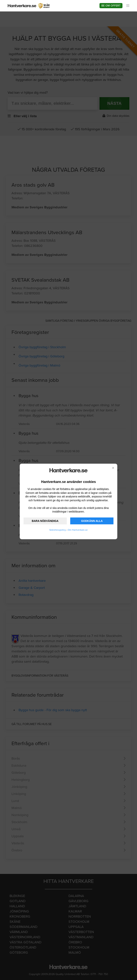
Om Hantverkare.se (78, 530)
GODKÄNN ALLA (92, 521)
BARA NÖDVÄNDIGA (45, 521)
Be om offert (111, 6)
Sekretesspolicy (58, 530)
